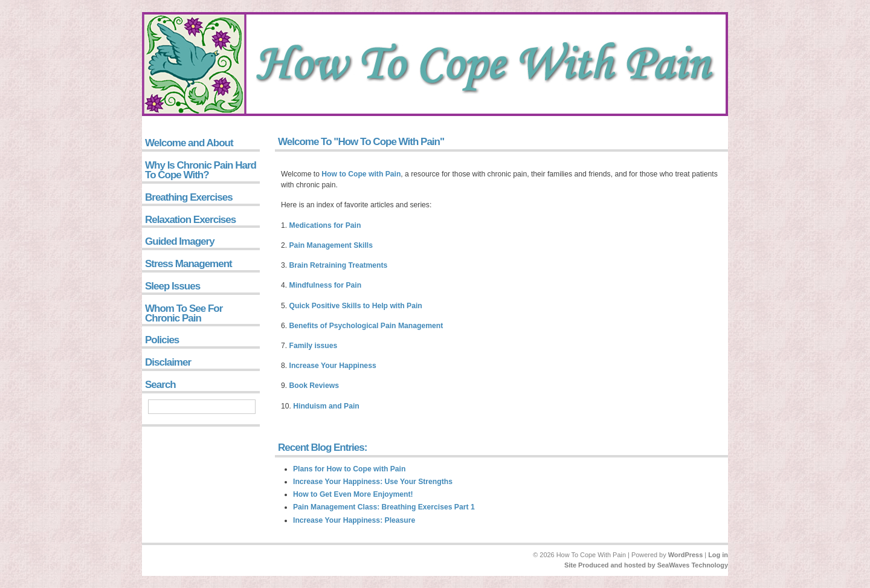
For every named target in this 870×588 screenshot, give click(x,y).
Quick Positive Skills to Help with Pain (356, 306)
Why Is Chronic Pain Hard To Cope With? (201, 170)
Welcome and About (189, 143)
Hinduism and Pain (326, 406)
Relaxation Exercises (190, 220)
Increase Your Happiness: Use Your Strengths (373, 482)
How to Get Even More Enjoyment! (353, 494)
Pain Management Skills (331, 245)
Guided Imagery (180, 241)
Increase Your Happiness (333, 366)
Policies (162, 340)
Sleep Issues (172, 286)
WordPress (686, 555)
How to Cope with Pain (361, 174)
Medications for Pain (325, 225)
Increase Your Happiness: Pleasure (354, 520)
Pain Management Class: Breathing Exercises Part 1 (384, 507)
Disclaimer (168, 362)
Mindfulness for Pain (326, 285)
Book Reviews (314, 386)
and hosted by (633, 565)
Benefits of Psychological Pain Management (366, 326)
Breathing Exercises (189, 197)
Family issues (314, 346)
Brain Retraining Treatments (339, 265)
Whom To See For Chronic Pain (184, 313)
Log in (718, 555)
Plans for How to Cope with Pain (349, 469)
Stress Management (188, 264)
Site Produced (587, 565)
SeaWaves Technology (693, 565)
